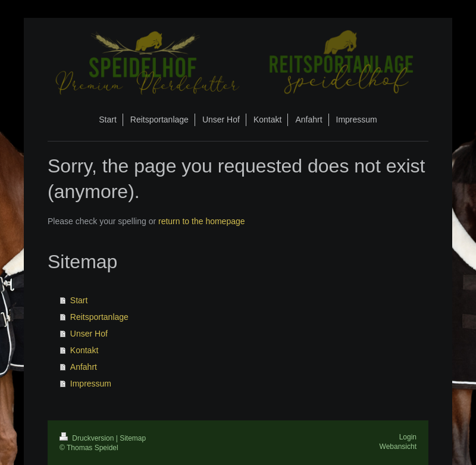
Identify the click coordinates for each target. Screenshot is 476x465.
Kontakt (84, 350)
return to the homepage (202, 221)
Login (408, 437)
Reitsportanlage (99, 317)
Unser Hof (89, 334)
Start (79, 300)
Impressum (91, 384)
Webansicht (398, 447)
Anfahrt (84, 367)
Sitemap (133, 438)
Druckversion (88, 438)
